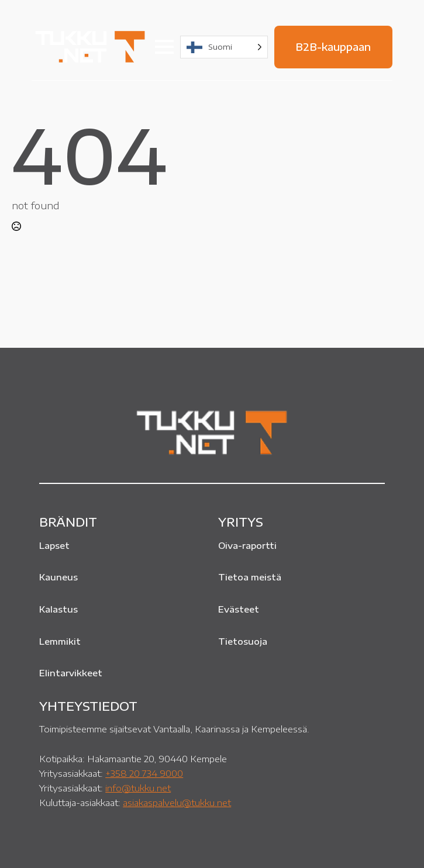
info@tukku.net (138, 788)
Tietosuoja (243, 641)
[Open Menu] (164, 47)
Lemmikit (60, 641)
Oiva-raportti (247, 545)
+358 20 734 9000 (144, 773)
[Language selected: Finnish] (224, 47)
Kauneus (58, 577)
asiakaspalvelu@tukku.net (177, 802)
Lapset (54, 545)
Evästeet (239, 609)
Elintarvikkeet (71, 673)
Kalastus (58, 609)
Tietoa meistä (250, 577)
